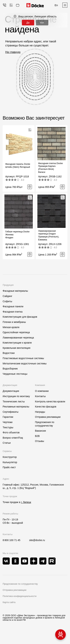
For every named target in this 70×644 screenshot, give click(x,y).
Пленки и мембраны (14, 322)
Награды (40, 412)
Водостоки (9, 353)
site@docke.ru (37, 540)
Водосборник (10, 369)
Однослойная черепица (16, 332)
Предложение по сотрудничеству (20, 584)
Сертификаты (10, 412)
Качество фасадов (46, 407)
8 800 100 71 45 (11, 540)
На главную (13, 52)
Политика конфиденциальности (20, 596)
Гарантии (8, 417)
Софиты (7, 301)
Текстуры (8, 427)
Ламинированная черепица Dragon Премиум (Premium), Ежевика (49, 235)
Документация (11, 391)
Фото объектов (11, 432)
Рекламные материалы (16, 407)
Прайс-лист (9, 467)
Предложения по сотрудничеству (45, 424)
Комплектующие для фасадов (20, 317)
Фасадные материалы (15, 291)
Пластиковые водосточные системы (23, 358)
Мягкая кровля (11, 327)
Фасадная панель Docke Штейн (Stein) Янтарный (18, 165)
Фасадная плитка (13, 312)
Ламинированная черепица (18, 338)
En (56, 5)
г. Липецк (26, 502)
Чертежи (8, 422)
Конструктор (10, 457)
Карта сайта (9, 602)
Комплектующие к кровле (17, 343)
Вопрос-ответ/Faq (13, 438)
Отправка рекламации (48, 417)
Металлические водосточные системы (25, 363)
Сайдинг (7, 296)
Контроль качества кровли (50, 401)
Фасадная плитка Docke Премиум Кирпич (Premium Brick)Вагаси (51, 168)
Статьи (7, 443)
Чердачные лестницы (15, 374)
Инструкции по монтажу (16, 396)
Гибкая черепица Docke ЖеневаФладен (17, 235)
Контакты (40, 396)
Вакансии (41, 431)
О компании (42, 391)
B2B (37, 436)
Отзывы (40, 441)
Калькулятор (10, 462)
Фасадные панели (13, 306)
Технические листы (14, 401)
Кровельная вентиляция (16, 348)
